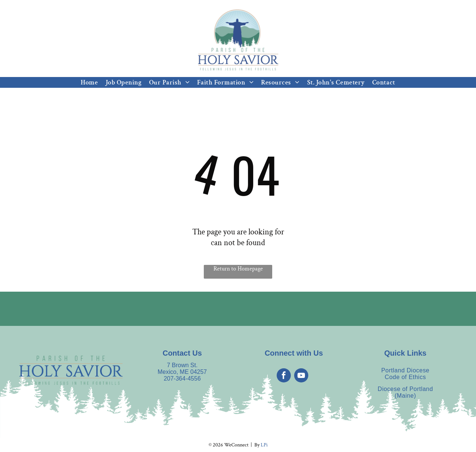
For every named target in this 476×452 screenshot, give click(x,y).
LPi (264, 445)
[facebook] (284, 376)
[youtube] (301, 376)
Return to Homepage (238, 269)
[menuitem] (89, 82)
